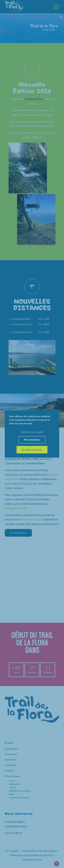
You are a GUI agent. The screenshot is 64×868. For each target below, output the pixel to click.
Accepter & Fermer (32, 450)
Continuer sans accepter (32, 432)
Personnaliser (32, 440)
